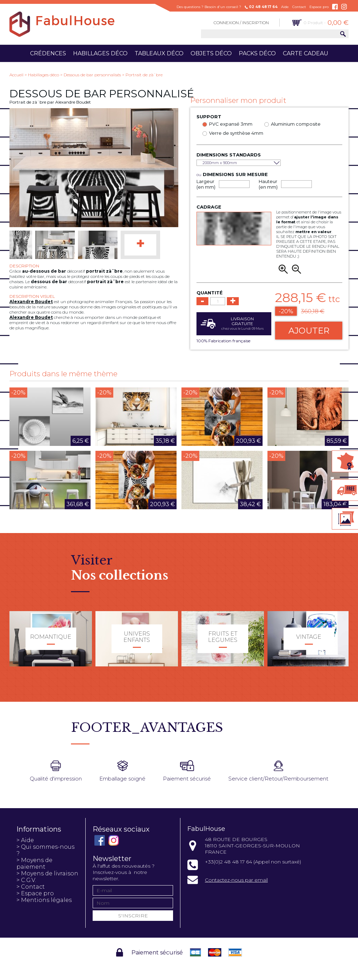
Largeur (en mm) (206, 184)
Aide (285, 7)
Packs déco (257, 53)
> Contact (31, 887)
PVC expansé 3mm (231, 124)
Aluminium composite (296, 124)
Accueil (16, 75)
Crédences (48, 53)
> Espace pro (35, 893)
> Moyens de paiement (34, 863)
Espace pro (319, 7)
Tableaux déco (159, 53)
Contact (299, 7)
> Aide (25, 840)
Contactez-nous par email (236, 880)
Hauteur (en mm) (268, 184)
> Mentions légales (44, 900)
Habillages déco (100, 53)
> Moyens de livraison (47, 873)
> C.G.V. (26, 880)
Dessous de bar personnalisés (92, 75)
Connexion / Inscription (241, 23)
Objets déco (211, 53)
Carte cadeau (306, 53)
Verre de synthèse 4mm (236, 133)
